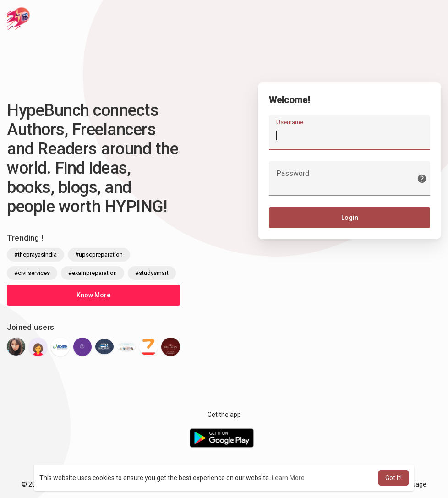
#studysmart (152, 273)
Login (350, 219)
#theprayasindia (36, 254)
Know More (93, 295)
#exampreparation (93, 273)
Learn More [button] (288, 478)
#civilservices (32, 273)
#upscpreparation (99, 254)
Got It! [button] (393, 478)
